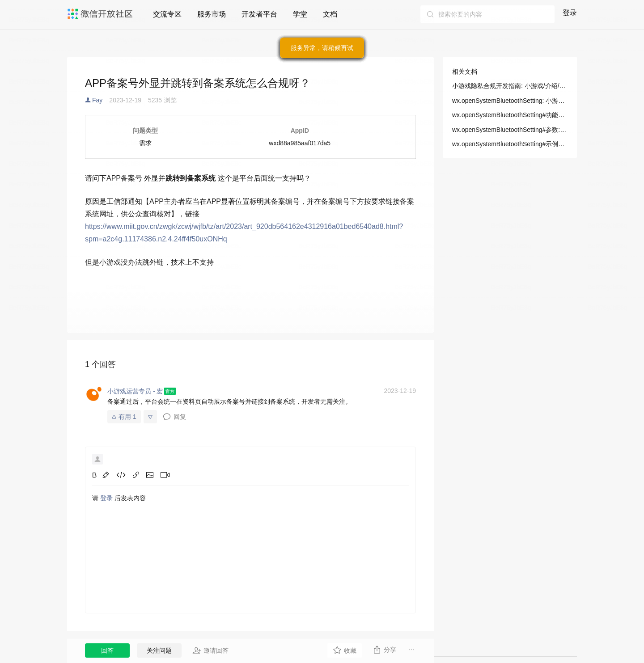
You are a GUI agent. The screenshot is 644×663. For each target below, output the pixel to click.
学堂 (300, 14)
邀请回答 (210, 650)
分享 (384, 650)
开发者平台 (259, 14)
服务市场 (212, 14)
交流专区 (167, 14)
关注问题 (159, 650)
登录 (570, 13)
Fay (97, 100)
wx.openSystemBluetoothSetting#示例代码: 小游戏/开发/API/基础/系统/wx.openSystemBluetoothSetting (510, 144)
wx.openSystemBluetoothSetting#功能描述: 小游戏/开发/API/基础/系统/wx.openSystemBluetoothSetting (510, 115)
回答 (107, 650)
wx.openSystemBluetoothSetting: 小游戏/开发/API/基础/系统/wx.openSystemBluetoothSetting (510, 101)
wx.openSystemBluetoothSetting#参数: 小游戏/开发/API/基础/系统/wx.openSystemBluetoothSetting (510, 130)
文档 (330, 14)
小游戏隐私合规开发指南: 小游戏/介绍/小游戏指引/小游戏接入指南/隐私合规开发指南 (510, 86)
